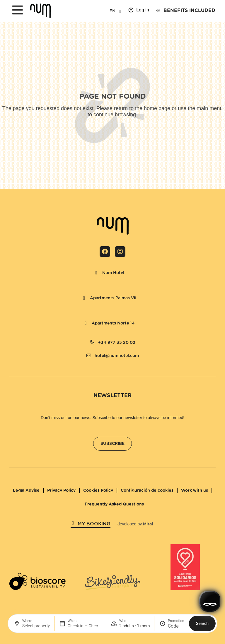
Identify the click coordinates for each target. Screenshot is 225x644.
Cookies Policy (98, 491)
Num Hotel (113, 273)
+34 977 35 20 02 (117, 343)
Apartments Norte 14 (113, 323)
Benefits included (189, 11)
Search (202, 623)
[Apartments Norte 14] (86, 323)
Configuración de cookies (147, 491)
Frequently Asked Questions (114, 504)
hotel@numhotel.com (117, 356)
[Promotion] (176, 626)
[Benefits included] (158, 11)
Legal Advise (26, 491)
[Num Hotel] (96, 273)
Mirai (148, 524)
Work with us (195, 491)
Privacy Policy (61, 491)
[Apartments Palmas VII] (84, 298)
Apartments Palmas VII (113, 298)
